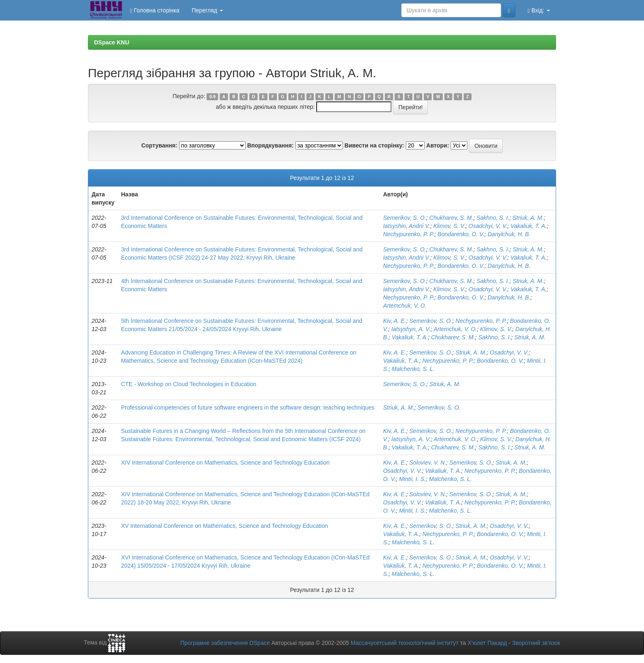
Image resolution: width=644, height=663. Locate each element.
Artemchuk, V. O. (405, 306)
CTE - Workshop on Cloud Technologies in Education (189, 384)
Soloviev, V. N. (428, 463)
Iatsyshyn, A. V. (411, 329)
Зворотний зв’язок (536, 643)
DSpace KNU (112, 42)
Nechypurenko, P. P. (409, 234)
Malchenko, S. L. (413, 369)
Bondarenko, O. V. (461, 234)
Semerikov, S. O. (405, 218)
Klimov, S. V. (449, 226)
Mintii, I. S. (412, 479)
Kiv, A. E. (395, 321)
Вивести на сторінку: (374, 145)
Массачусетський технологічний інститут (405, 643)
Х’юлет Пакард (487, 643)
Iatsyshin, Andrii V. (407, 226)
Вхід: (539, 10)
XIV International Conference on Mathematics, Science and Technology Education (225, 463)
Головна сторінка (155, 10)
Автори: (438, 145)
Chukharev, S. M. (451, 218)
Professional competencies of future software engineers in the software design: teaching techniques (248, 407)
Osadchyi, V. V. (488, 226)
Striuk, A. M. (528, 218)
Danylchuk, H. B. (509, 234)
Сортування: (159, 145)
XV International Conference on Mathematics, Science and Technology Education (225, 526)
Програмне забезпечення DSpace (225, 643)
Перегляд (207, 10)
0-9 (213, 97)
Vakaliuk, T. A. (529, 226)
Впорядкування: (270, 145)
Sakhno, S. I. (493, 218)
